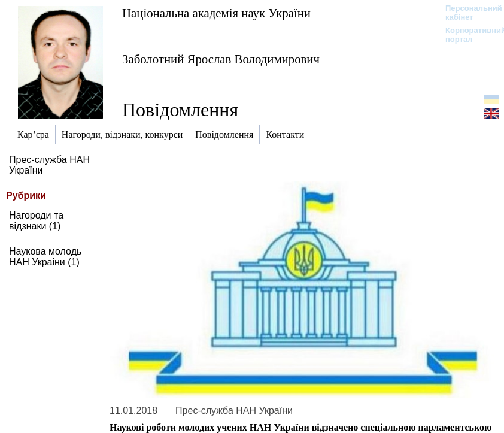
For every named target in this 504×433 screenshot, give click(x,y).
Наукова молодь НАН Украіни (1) (45, 257)
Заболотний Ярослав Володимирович (221, 59)
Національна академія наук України (216, 13)
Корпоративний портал (468, 35)
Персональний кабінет (468, 13)
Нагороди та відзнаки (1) (36, 221)
